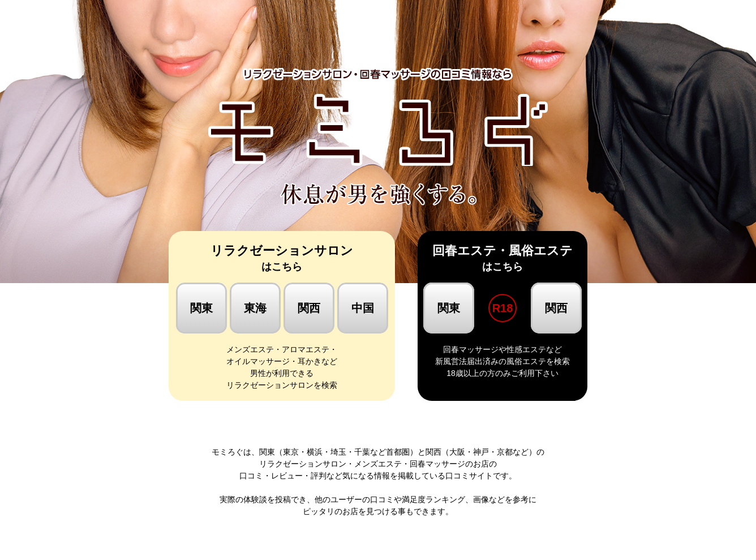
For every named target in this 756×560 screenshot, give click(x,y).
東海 (255, 308)
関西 (309, 308)
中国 (363, 308)
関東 (201, 308)
